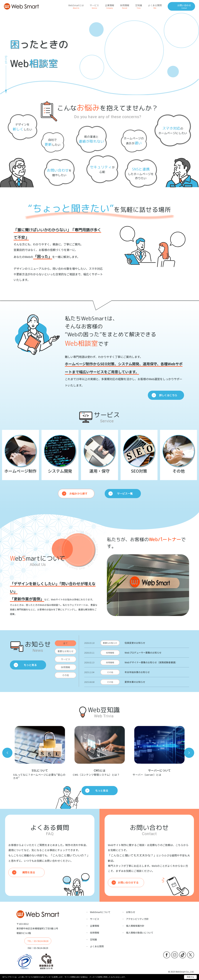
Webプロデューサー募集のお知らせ (143, 653)
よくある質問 (155, 6)
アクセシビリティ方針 (137, 919)
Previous (7, 753)
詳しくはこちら (168, 395)
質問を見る (29, 872)
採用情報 (125, 6)
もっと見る (30, 665)
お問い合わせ (184, 6)
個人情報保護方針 (135, 926)
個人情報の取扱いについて (140, 933)
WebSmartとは (76, 6)
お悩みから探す (78, 494)
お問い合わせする (128, 883)
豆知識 (139, 6)
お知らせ (131, 912)
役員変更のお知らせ (135, 643)
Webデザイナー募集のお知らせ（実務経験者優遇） (151, 662)
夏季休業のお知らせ (135, 682)
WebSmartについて (100, 912)
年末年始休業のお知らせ (137, 672)
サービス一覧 (125, 494)
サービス (94, 6)
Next (189, 753)
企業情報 (110, 6)
